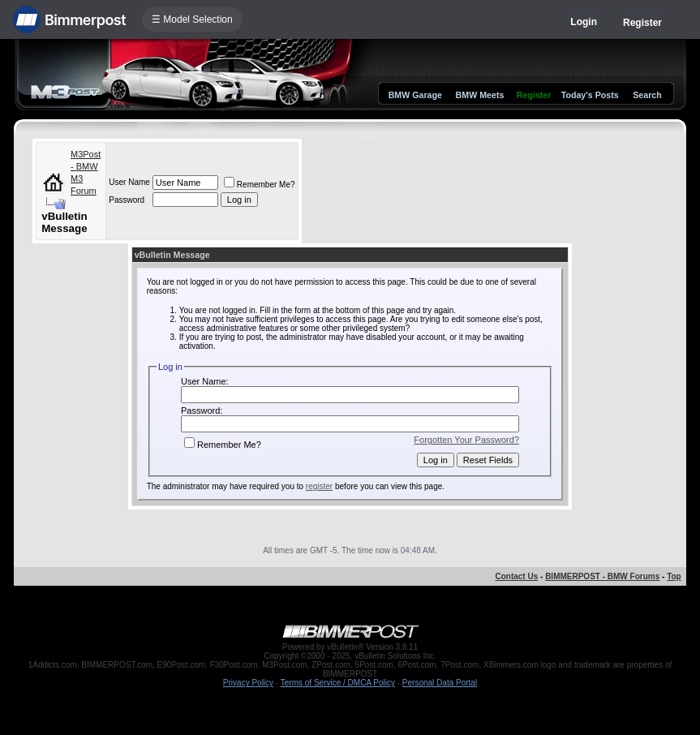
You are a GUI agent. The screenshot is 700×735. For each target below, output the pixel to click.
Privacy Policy (248, 683)
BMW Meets (480, 95)
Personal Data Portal (440, 683)
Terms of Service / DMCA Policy (338, 683)
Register (642, 23)
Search (647, 95)
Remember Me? (260, 185)
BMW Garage (415, 95)
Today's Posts (590, 95)
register (319, 486)
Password (127, 200)
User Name (129, 182)
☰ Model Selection (192, 19)
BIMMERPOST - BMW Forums (602, 576)
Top (674, 576)
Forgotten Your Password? (466, 440)
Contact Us (516, 576)
